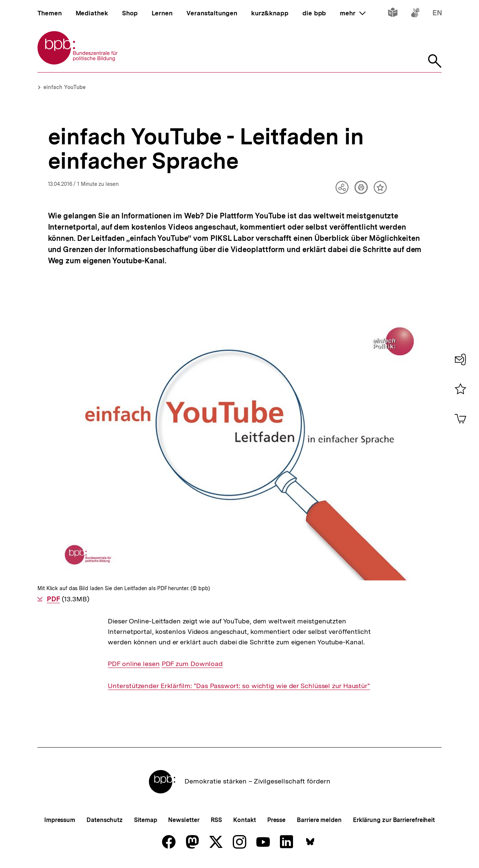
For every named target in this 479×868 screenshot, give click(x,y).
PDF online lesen (134, 664)
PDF (53, 599)
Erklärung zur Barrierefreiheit (394, 820)
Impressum (60, 820)
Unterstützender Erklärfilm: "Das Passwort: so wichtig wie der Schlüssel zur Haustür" (239, 686)
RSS (216, 820)
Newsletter (184, 820)
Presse (276, 820)
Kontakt (244, 820)
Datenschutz (105, 820)
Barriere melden (319, 820)
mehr (353, 13)
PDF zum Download (192, 664)
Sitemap (145, 820)
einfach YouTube (65, 87)
